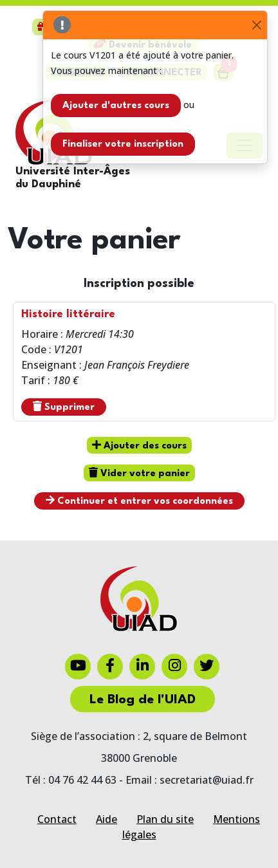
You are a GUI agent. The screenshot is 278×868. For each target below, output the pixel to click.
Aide (107, 819)
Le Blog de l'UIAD (143, 700)
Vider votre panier (139, 473)
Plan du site (165, 819)
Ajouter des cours (139, 445)
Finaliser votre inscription (123, 144)
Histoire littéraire (68, 314)
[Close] (256, 25)
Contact (57, 819)
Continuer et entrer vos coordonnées (139, 501)
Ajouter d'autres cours (116, 106)
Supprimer (64, 407)
